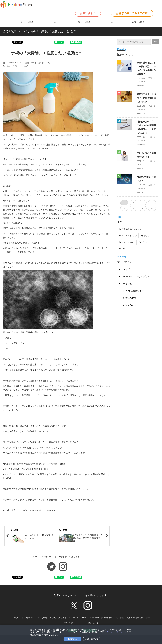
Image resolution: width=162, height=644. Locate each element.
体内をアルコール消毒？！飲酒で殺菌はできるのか (146, 98)
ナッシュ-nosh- (80, 618)
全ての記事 (10, 31)
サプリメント (148, 236)
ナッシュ (128, 284)
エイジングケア (127, 242)
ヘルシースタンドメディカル (17, 66)
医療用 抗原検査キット (135, 291)
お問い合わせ (88, 13)
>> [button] (152, 208)
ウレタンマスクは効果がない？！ (146, 155)
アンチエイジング (128, 236)
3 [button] (143, 203)
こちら (79, 489)
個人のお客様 (84, 22)
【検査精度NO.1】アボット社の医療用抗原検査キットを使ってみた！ (146, 127)
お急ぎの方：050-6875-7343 (132, 13)
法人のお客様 (27, 22)
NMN (123, 249)
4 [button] (152, 203)
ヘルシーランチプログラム (137, 276)
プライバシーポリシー (74, 623)
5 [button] (124, 208)
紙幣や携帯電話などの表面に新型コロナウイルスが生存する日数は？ (146, 68)
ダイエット (145, 242)
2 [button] (133, 203)
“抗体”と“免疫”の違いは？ (146, 179)
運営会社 (120, 618)
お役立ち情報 (138, 22)
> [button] (143, 208)
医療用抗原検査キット (130, 229)
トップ (126, 269)
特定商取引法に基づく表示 (138, 618)
